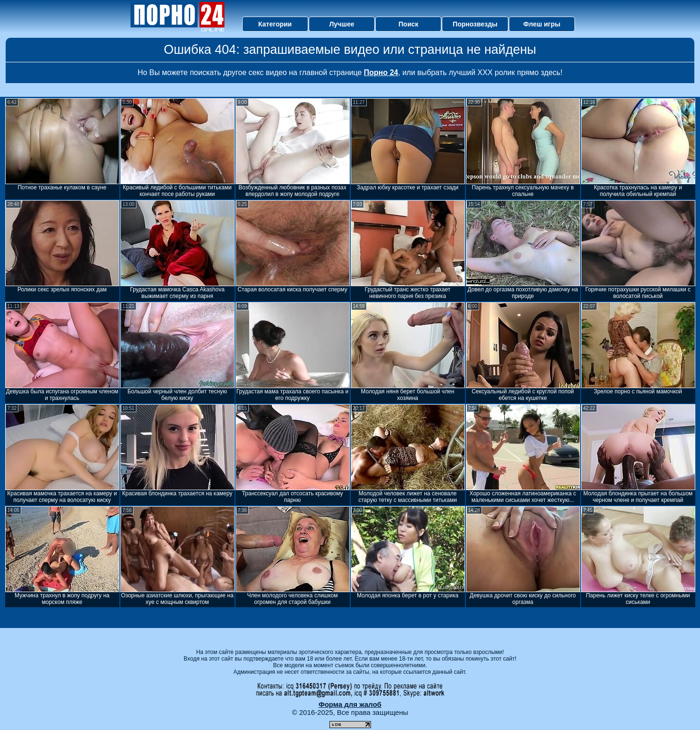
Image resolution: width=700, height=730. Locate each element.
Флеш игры (542, 24)
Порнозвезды (475, 24)
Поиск (408, 24)
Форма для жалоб (350, 704)
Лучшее (342, 24)
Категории (275, 24)
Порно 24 (381, 72)
